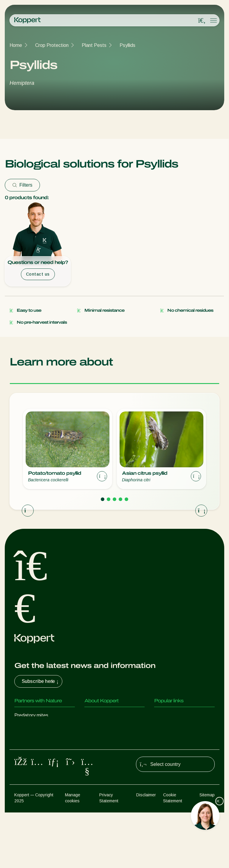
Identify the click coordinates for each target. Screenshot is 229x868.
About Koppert (100, 715)
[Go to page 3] (114, 499)
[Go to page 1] (103, 499)
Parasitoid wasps (33, 739)
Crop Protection (52, 45)
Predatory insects (33, 727)
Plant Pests (94, 45)
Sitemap (207, 850)
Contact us (38, 274)
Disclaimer (146, 850)
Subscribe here (41, 681)
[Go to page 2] (109, 499)
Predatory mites (31, 715)
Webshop (164, 727)
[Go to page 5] (126, 499)
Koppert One (168, 739)
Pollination (25, 787)
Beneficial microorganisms (41, 763)
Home (16, 45)
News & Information (105, 727)
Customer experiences (178, 715)
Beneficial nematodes (37, 751)
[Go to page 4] (120, 499)
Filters (22, 185)
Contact (93, 739)
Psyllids (127, 45)
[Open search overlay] (202, 21)
